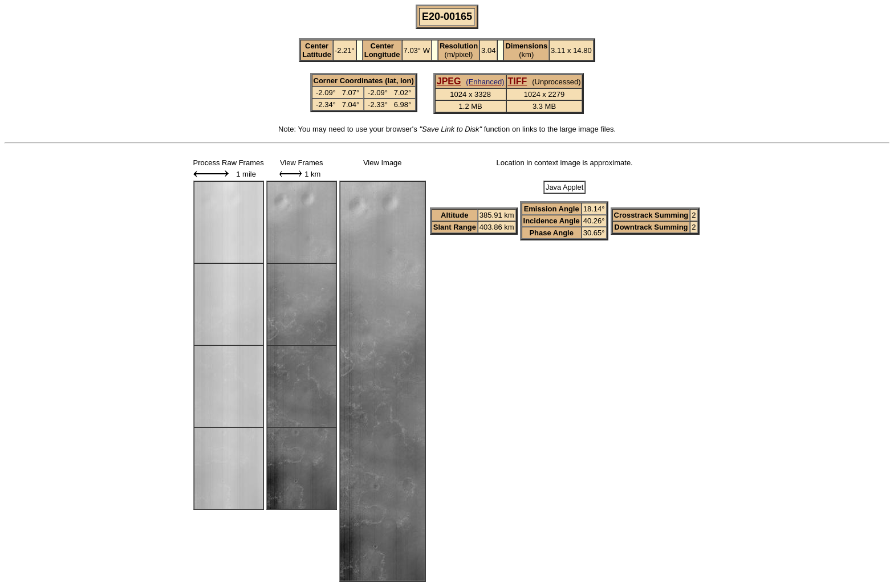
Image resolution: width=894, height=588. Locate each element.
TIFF (518, 81)
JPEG (449, 81)
